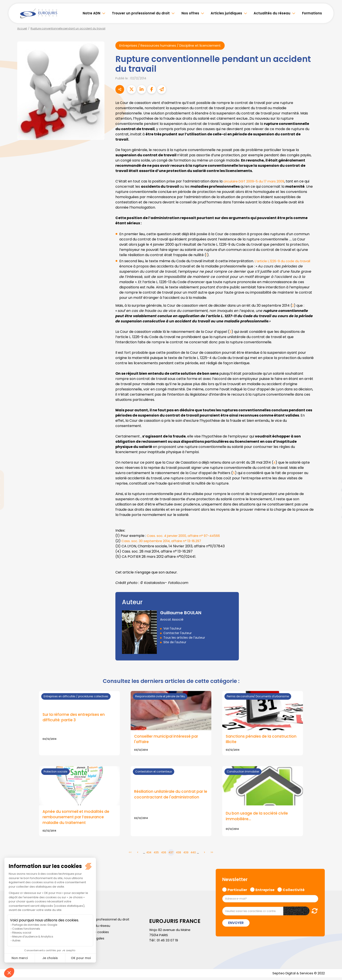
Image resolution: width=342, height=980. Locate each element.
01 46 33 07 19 (168, 942)
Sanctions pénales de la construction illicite (262, 740)
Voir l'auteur (172, 629)
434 (149, 854)
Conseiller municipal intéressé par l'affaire (167, 740)
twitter (333, 473)
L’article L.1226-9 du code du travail (284, 261)
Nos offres (190, 13)
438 (179, 854)
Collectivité (294, 891)
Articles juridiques (226, 13)
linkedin (333, 481)
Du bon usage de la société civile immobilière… (258, 818)
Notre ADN (91, 13)
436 (164, 854)
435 (156, 854)
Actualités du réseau (272, 13)
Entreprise (265, 891)
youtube (333, 490)
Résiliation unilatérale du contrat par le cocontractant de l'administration (170, 796)
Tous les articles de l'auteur (184, 638)
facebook (333, 464)
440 (193, 854)
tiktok (333, 516)
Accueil (22, 28)
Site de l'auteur (175, 642)
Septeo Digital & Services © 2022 (297, 976)
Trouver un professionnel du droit (141, 13)
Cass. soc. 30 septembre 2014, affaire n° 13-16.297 (163, 541)
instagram (333, 499)
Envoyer (236, 925)
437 (171, 854)
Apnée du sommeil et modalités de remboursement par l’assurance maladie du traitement (77, 819)
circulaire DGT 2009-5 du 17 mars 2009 (256, 181)
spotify (333, 507)
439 (186, 854)
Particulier (237, 891)
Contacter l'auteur (178, 633)
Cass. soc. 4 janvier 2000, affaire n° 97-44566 (185, 536)
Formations (312, 13)
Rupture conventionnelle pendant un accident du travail (68, 28)
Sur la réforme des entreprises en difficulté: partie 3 (75, 718)
